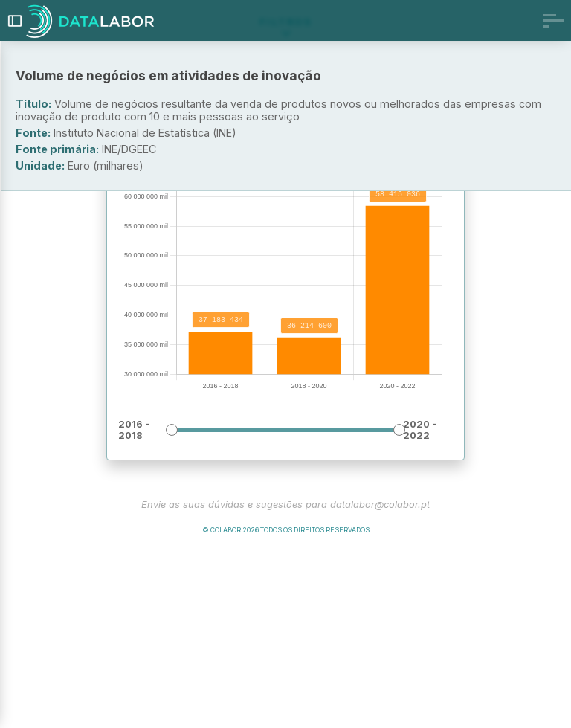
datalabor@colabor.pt (380, 684)
